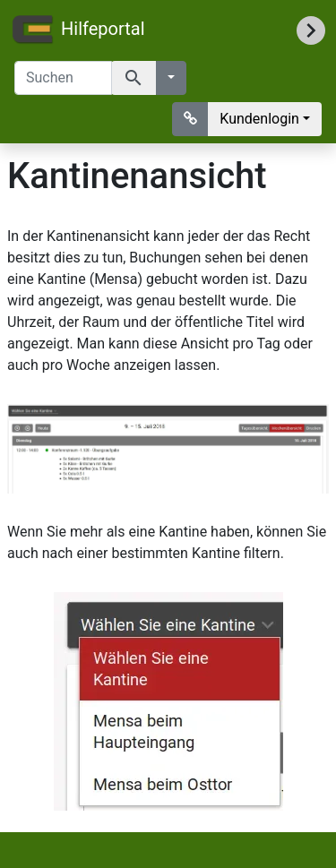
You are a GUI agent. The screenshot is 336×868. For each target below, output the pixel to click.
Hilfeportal (78, 30)
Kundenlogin (259, 119)
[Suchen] (63, 78)
